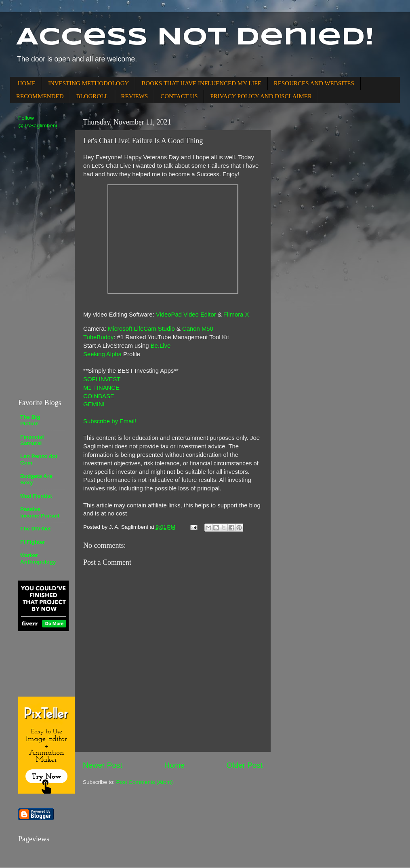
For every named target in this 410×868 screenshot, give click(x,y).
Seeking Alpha (102, 354)
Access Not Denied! (195, 38)
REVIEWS (135, 96)
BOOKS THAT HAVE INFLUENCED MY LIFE (201, 83)
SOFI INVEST (102, 379)
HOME (27, 83)
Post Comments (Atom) (145, 782)
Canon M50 (198, 329)
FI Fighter (33, 542)
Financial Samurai (32, 440)
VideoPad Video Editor (186, 315)
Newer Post (103, 765)
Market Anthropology (38, 559)
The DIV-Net (36, 529)
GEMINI (94, 404)
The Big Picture (30, 420)
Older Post (245, 765)
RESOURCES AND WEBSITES (314, 83)
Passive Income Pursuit (40, 512)
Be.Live (161, 346)
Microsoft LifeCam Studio (141, 329)
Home (175, 765)
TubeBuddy (98, 337)
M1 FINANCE (101, 388)
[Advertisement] (42, 263)
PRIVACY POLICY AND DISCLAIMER (261, 96)
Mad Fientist (36, 496)
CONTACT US (179, 96)
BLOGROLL (93, 96)
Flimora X (236, 315)
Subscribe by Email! (110, 421)
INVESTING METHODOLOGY (88, 83)
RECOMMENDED (40, 96)
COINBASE (99, 396)
